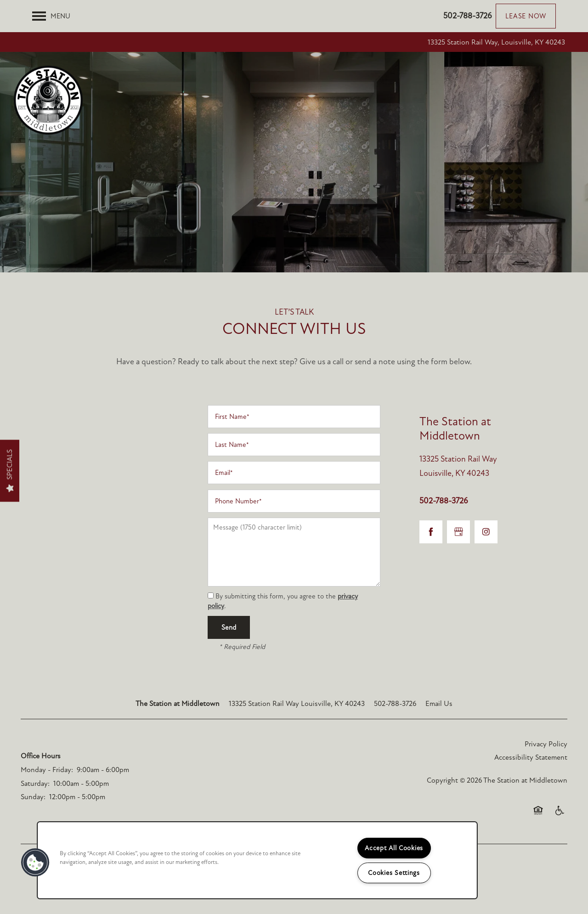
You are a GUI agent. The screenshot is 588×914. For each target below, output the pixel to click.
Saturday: (35, 784)
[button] (526, 16)
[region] (257, 860)
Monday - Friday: (47, 770)
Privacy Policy (546, 744)
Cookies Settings (394, 873)
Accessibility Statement (531, 757)
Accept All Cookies (394, 848)
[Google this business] (458, 532)
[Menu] (51, 16)
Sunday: (33, 797)
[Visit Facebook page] (431, 532)
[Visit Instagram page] (486, 532)
